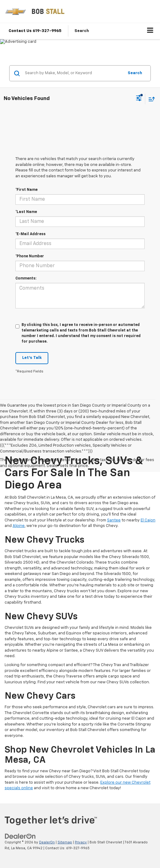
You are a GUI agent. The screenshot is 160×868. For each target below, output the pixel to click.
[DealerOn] (20, 836)
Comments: (26, 279)
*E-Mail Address (30, 234)
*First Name (26, 190)
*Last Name (26, 212)
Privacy (81, 842)
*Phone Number (30, 256)
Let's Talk (32, 358)
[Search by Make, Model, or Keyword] (73, 73)
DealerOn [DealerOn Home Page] (47, 842)
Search (135, 73)
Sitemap (65, 842)
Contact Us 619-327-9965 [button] (35, 31)
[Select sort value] (150, 99)
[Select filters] (139, 99)
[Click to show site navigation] (150, 31)
